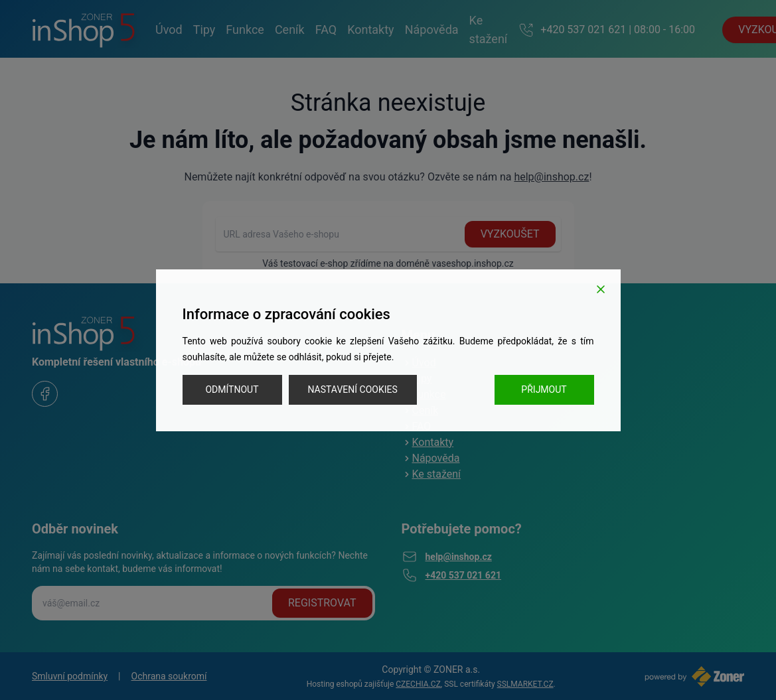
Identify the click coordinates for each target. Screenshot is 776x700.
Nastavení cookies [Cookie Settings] (353, 389)
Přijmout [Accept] (544, 389)
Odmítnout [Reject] (232, 389)
